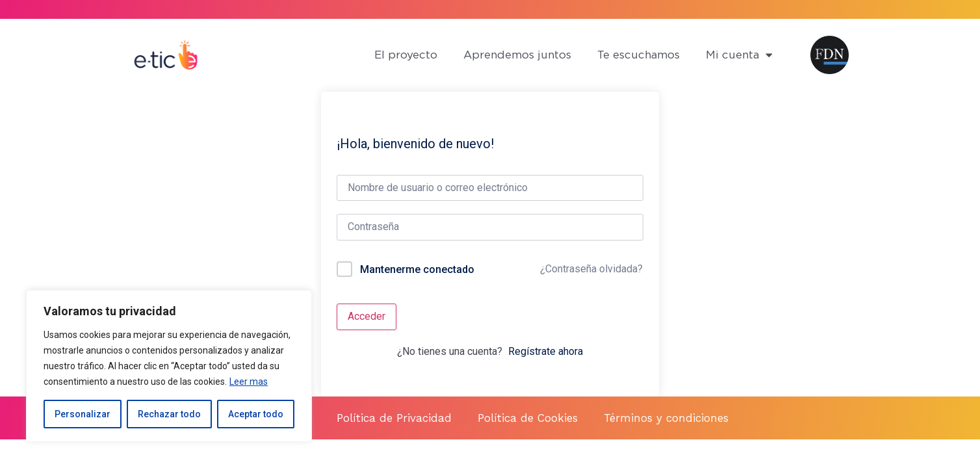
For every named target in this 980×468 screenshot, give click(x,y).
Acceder (367, 316)
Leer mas (249, 382)
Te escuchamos (638, 55)
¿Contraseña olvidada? (591, 269)
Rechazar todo (169, 414)
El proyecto (406, 55)
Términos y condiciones (666, 418)
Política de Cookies (528, 418)
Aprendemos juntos (517, 55)
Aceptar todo (256, 414)
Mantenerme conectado (417, 269)
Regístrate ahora (546, 351)
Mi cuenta (739, 55)
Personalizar (83, 414)
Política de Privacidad (394, 418)
